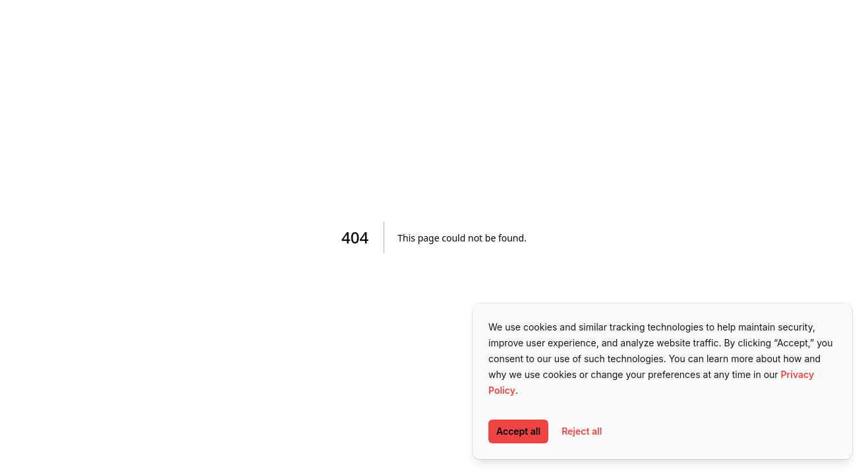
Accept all (518, 431)
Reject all (582, 431)
